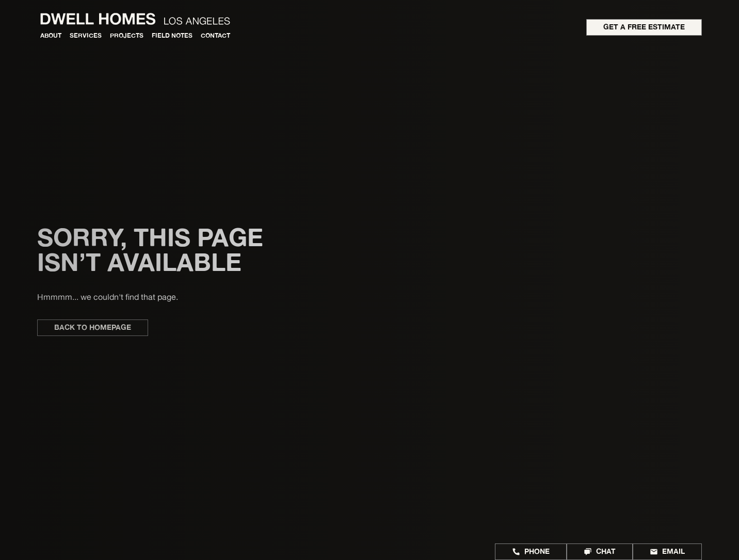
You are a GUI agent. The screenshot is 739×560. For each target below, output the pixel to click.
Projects (127, 35)
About (51, 35)
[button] (86, 36)
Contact (215, 35)
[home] (135, 19)
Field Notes (172, 35)
